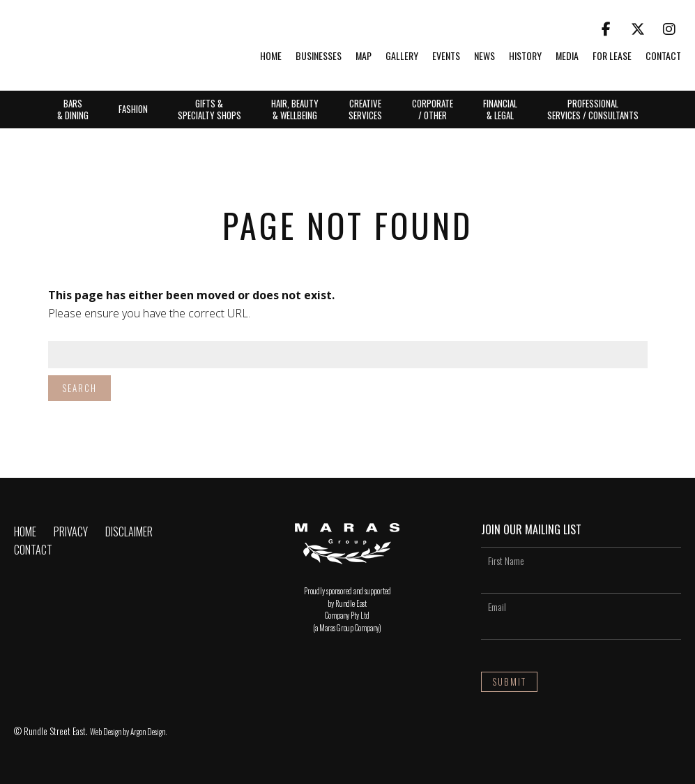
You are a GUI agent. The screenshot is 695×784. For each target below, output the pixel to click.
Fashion (133, 109)
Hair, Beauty (295, 109)
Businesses (319, 56)
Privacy (71, 532)
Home (271, 56)
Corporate (433, 109)
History (525, 56)
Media (567, 56)
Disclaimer (129, 532)
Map (364, 56)
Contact (663, 56)
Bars (73, 109)
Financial (500, 109)
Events (446, 56)
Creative (365, 109)
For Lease (612, 56)
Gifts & (209, 109)
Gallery (402, 56)
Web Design (106, 732)
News (484, 56)
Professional (593, 109)
